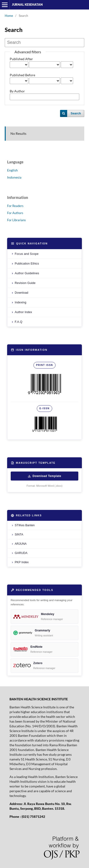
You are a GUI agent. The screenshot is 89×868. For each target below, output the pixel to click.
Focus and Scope (27, 254)
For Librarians (16, 220)
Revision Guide (25, 283)
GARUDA (21, 553)
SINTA (19, 535)
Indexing (21, 302)
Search (76, 113)
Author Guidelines (27, 273)
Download (21, 293)
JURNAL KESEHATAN (27, 4)
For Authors (15, 213)
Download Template (44, 476)
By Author (17, 91)
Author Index (23, 312)
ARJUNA (21, 544)
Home (9, 16)
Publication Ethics (27, 264)
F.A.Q (19, 322)
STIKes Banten (25, 525)
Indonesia (14, 177)
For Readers (15, 206)
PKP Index (22, 562)
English (12, 170)
